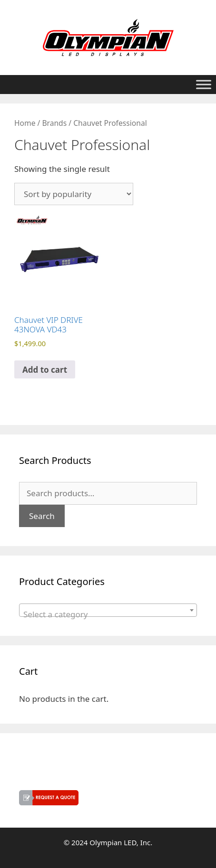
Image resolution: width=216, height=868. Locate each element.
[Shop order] (74, 194)
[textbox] (108, 615)
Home (25, 123)
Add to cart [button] (45, 370)
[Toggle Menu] (204, 84)
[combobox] (108, 610)
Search (42, 516)
